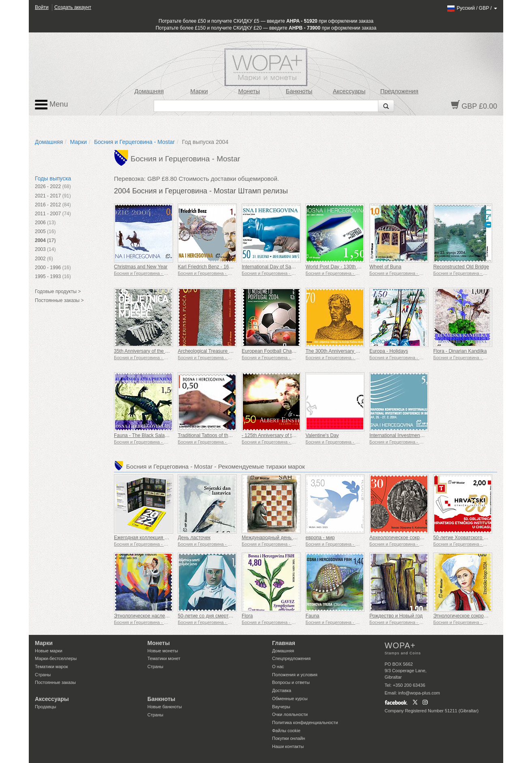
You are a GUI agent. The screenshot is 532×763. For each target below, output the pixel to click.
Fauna (312, 616)
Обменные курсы (290, 699)
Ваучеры (281, 707)
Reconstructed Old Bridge (461, 267)
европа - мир (320, 538)
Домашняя (149, 91)
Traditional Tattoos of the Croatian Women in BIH (230, 435)
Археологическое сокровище (402, 538)
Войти (42, 7)
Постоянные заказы (55, 682)
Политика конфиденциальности (305, 722)
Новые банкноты (165, 707)
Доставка (282, 690)
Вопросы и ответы (291, 682)
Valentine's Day (322, 435)
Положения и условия (295, 675)
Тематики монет (164, 658)
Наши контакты (288, 746)
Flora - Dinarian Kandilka (460, 351)
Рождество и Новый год (396, 616)
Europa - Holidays (389, 351)
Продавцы (46, 707)
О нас (278, 667)
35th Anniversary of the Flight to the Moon (159, 351)
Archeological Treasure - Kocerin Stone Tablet (227, 351)
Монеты (249, 91)
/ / (472, 8)
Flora (247, 616)
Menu (51, 105)
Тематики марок (51, 667)
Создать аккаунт (73, 7)
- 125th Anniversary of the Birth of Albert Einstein (294, 435)
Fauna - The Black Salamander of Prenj (157, 435)
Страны (43, 675)
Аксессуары (349, 91)
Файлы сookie (286, 731)
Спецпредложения (291, 658)
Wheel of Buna (385, 267)
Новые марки (49, 651)
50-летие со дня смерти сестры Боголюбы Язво (231, 616)
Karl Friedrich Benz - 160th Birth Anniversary (226, 267)
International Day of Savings (272, 267)
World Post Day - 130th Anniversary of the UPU (356, 267)
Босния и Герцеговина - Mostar (134, 142)
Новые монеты (163, 651)
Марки (199, 91)
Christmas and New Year (141, 267)
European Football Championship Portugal (287, 351)
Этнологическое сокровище (464, 616)
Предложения (399, 91)
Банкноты (299, 91)
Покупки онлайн (289, 738)
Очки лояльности (290, 714)
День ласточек (194, 538)
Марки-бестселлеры (56, 658)
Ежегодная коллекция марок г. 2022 (154, 538)
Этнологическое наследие (144, 616)
